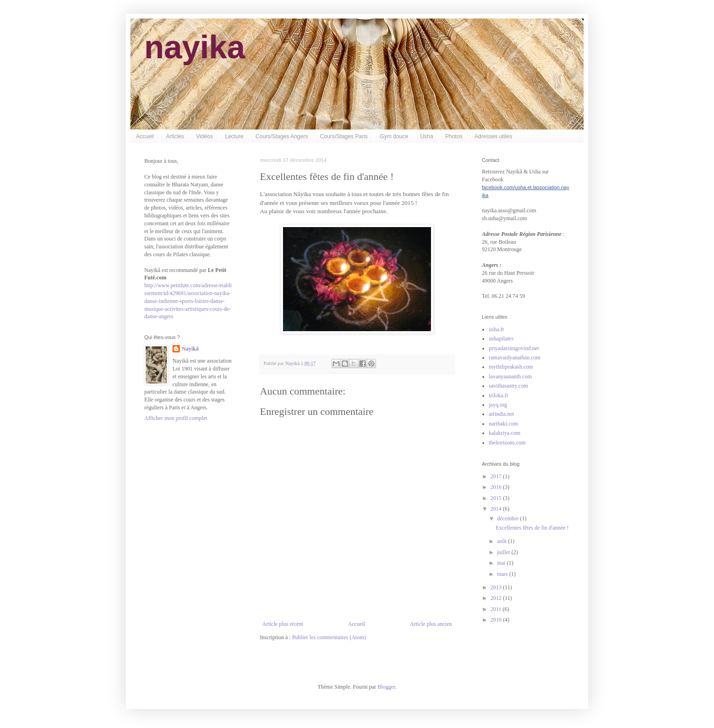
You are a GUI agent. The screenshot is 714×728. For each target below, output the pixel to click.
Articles (175, 136)
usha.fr (496, 329)
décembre (509, 518)
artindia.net (501, 414)
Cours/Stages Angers (282, 136)
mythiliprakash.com (511, 367)
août (503, 541)
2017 (497, 476)
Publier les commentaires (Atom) (329, 637)
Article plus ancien (431, 624)
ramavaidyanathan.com (515, 358)
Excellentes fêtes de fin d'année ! (532, 528)
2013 (497, 587)
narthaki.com (503, 424)
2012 (497, 598)
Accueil (145, 136)
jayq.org (498, 405)
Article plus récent (283, 624)
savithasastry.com (508, 386)
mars (503, 574)
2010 (497, 620)
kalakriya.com (505, 433)
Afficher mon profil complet (176, 418)
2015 (497, 498)
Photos (454, 136)
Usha (427, 136)
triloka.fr (499, 395)
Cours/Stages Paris (344, 136)
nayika (195, 47)
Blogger (386, 687)
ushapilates (501, 339)
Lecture (234, 136)
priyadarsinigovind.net (514, 348)
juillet (504, 552)
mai (502, 563)
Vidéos (204, 136)
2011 (497, 609)
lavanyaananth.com (510, 376)
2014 (497, 509)
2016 (497, 487)
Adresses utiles (493, 136)
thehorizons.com (507, 443)
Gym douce (394, 136)
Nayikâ (190, 349)
